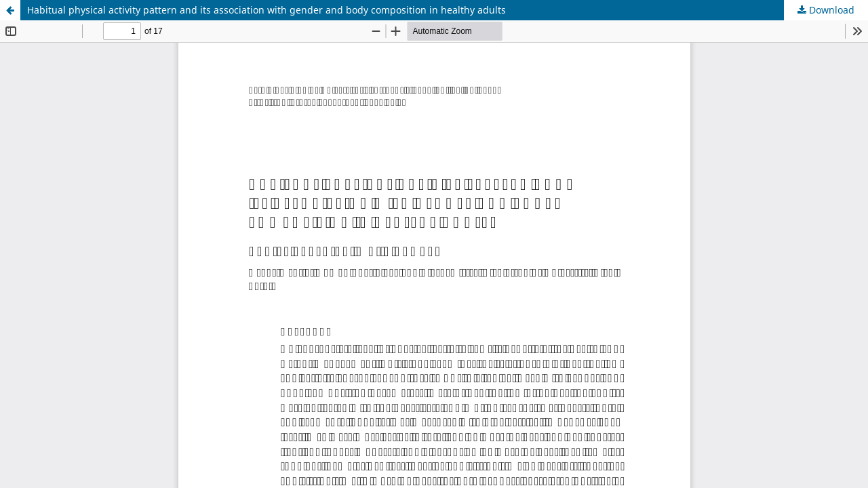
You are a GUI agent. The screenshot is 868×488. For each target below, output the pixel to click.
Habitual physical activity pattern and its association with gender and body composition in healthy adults (267, 10)
